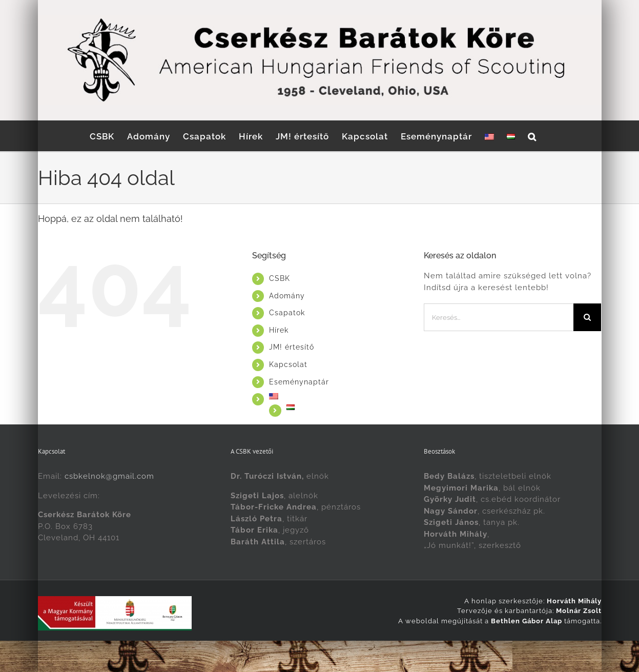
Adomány (287, 296)
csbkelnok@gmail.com (109, 476)
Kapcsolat (288, 364)
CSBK (280, 278)
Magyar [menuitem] (351, 651)
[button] (532, 136)
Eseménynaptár (299, 382)
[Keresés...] (499, 317)
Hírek (279, 330)
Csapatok (287, 313)
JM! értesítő (292, 347)
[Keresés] (587, 317)
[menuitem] (489, 136)
